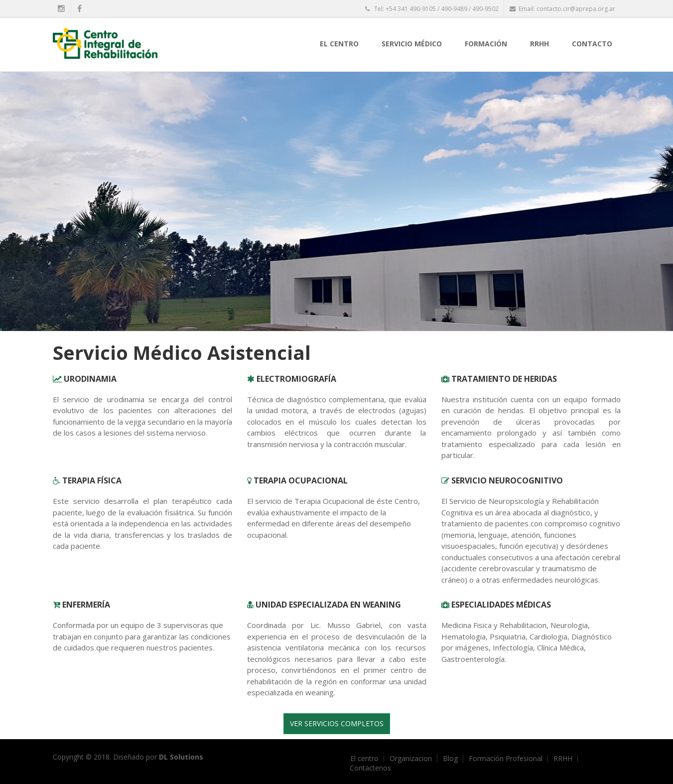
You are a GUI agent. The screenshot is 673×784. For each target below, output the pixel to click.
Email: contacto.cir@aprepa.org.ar (562, 9)
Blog (450, 759)
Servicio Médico (412, 44)
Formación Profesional (506, 759)
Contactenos (370, 768)
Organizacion (411, 759)
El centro (339, 44)
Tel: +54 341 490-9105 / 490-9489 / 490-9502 (432, 9)
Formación (486, 44)
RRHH (539, 44)
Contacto (592, 44)
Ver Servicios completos (337, 723)
